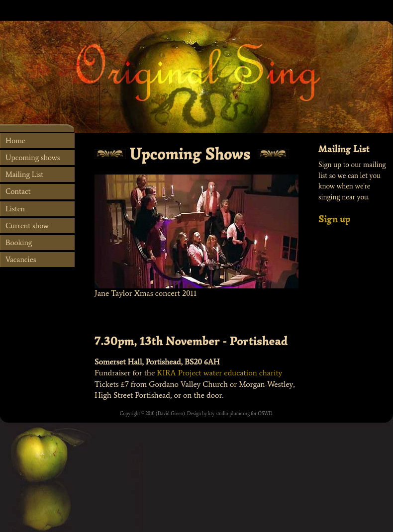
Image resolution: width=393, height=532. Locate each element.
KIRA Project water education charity (219, 373)
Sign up (334, 219)
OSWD (265, 414)
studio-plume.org (233, 414)
